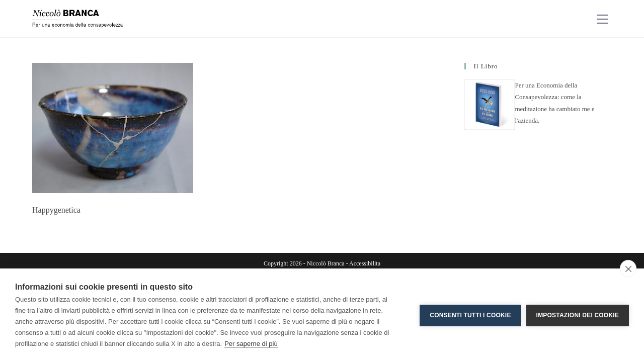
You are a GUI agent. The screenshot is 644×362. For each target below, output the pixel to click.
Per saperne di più (251, 344)
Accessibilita (365, 263)
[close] (628, 268)
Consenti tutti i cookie (470, 315)
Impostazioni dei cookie (578, 315)
